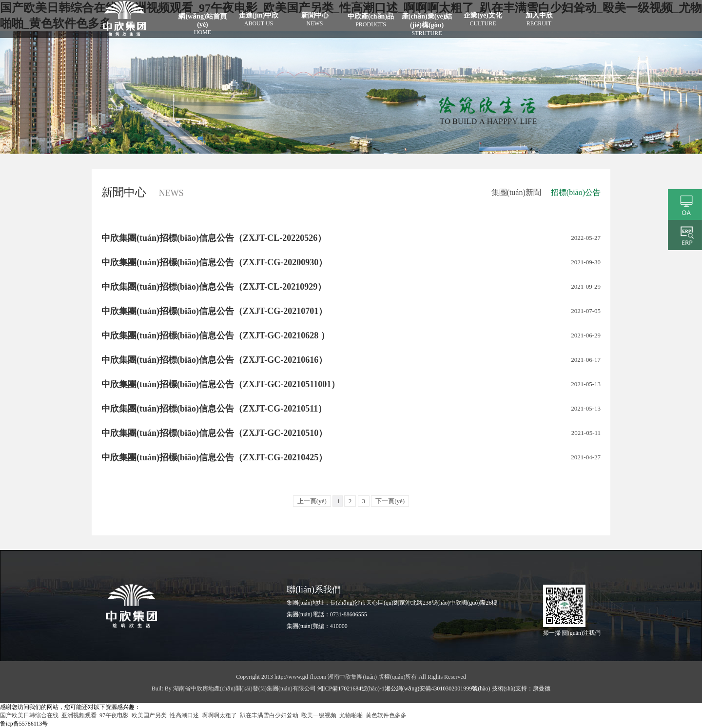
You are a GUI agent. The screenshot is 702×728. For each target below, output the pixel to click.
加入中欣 (539, 20)
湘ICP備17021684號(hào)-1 (351, 689)
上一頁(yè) (312, 501)
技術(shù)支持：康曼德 (521, 689)
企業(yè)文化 (483, 20)
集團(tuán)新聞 (516, 192)
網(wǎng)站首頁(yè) (203, 24)
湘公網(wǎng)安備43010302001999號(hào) (438, 689)
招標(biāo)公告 (576, 192)
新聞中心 (315, 20)
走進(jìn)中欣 (259, 20)
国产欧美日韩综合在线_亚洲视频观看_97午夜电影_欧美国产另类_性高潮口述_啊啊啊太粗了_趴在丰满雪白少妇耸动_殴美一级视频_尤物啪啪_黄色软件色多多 (203, 715)
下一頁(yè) (390, 501)
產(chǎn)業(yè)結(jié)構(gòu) (427, 25)
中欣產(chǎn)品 (371, 20)
